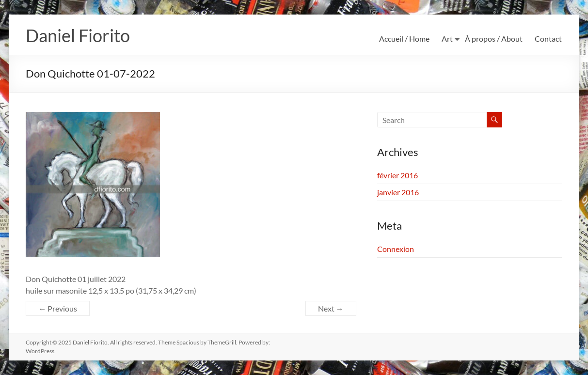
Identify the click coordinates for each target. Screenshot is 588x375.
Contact (548, 39)
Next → (331, 308)
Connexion (396, 249)
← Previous (58, 308)
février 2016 (397, 175)
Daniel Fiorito (78, 35)
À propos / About (494, 39)
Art (447, 39)
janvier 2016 (398, 192)
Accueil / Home (404, 39)
